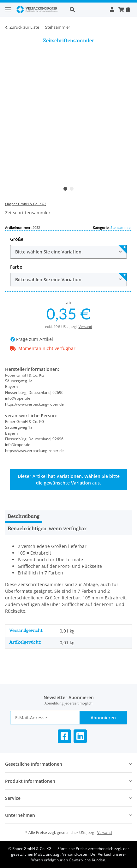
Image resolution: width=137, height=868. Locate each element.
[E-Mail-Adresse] (45, 718)
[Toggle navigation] (8, 6)
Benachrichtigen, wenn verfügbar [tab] (47, 529)
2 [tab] (72, 189)
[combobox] (68, 252)
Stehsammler (121, 227)
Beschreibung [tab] (24, 517)
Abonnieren (103, 718)
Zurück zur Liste (24, 27)
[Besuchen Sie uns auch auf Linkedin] (80, 736)
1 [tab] (65, 189)
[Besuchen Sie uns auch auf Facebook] (64, 736)
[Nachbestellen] (128, 9)
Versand (85, 327)
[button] (86, 9)
